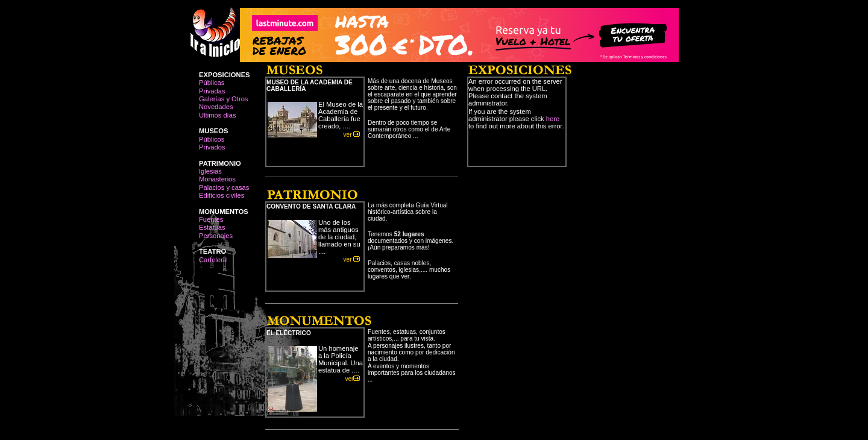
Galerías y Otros (223, 99)
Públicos (212, 139)
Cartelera (213, 260)
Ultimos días (218, 115)
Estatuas (212, 227)
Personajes (216, 236)
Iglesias (210, 171)
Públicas (212, 83)
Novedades (216, 107)
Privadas (212, 91)
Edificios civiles (222, 195)
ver (354, 135)
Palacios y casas (224, 187)
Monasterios (217, 179)
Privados (212, 147)
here (553, 119)
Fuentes (211, 219)
